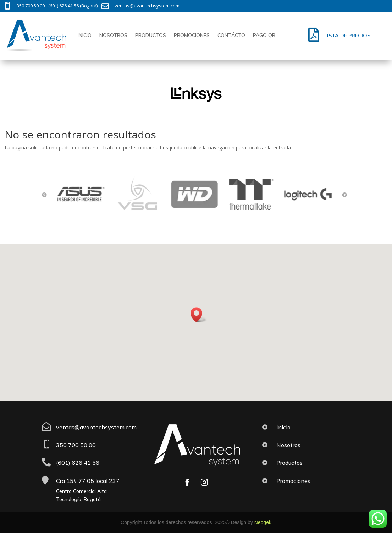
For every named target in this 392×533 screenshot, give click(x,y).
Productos (151, 35)
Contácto (231, 35)
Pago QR (264, 35)
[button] (199, 315)
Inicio (85, 35)
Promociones (192, 35)
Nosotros (113, 35)
